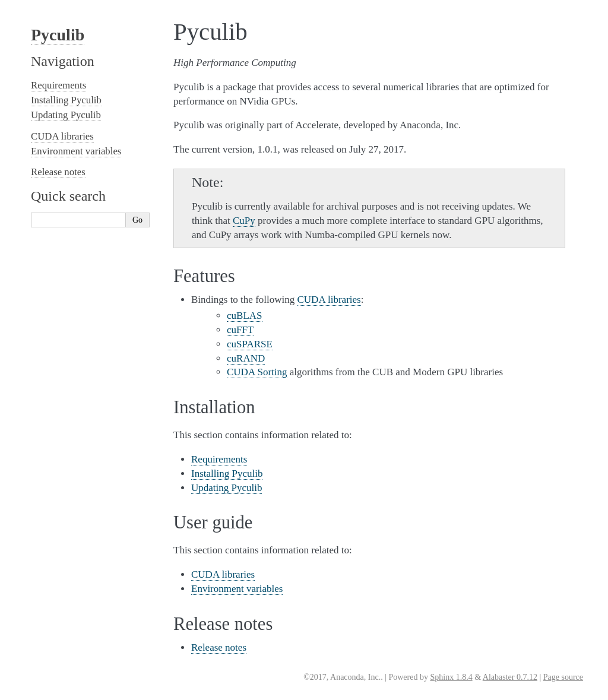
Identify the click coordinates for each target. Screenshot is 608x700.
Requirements (219, 459)
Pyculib (58, 35)
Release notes (219, 647)
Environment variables (237, 589)
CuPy (244, 221)
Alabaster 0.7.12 (510, 677)
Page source (563, 677)
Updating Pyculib (227, 488)
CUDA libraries (223, 574)
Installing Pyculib (227, 473)
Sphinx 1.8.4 (451, 677)
